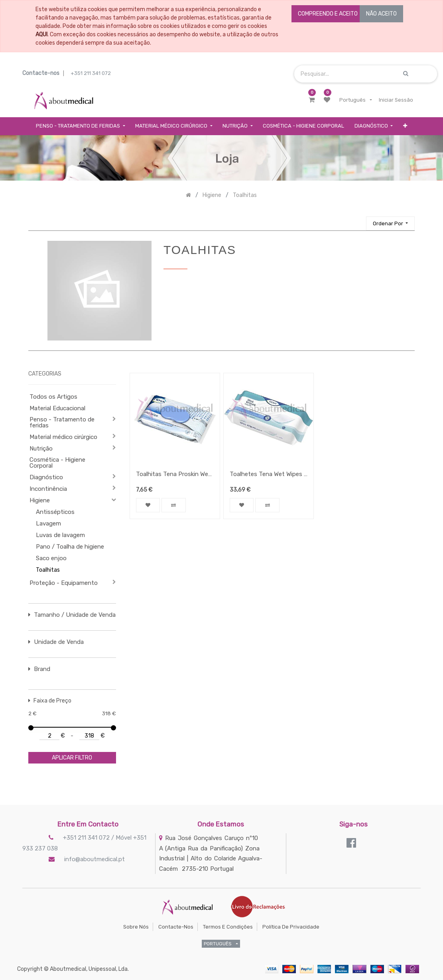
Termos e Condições (228, 927)
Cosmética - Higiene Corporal (57, 463)
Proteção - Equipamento (64, 583)
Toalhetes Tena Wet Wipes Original (269, 474)
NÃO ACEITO (381, 14)
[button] (405, 126)
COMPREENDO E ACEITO (328, 14)
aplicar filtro (72, 758)
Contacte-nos (176, 927)
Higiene (40, 500)
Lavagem (48, 523)
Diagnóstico (46, 477)
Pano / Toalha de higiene (70, 547)
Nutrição (41, 449)
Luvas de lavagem (60, 535)
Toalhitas (48, 570)
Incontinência (48, 489)
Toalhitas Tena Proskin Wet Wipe (175, 474)
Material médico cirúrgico (63, 437)
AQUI (41, 34)
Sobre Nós (136, 927)
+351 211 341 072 (91, 73)
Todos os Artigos (53, 397)
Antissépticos (55, 512)
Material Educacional (57, 408)
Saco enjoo (51, 558)
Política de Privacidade (291, 927)
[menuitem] (303, 126)
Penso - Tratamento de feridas (62, 422)
